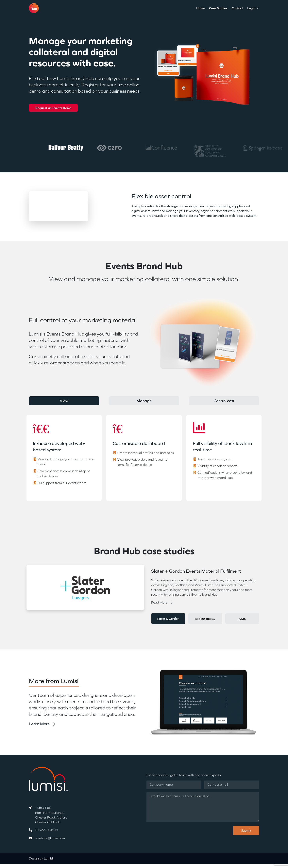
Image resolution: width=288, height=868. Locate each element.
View (64, 401)
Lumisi (48, 858)
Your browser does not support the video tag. (59, 206)
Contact (237, 8)
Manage (144, 401)
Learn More (39, 724)
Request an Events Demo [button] (53, 108)
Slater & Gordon (168, 619)
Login (251, 8)
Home (201, 8)
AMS (242, 619)
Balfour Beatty (205, 619)
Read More (159, 602)
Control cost (224, 401)
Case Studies (218, 8)
